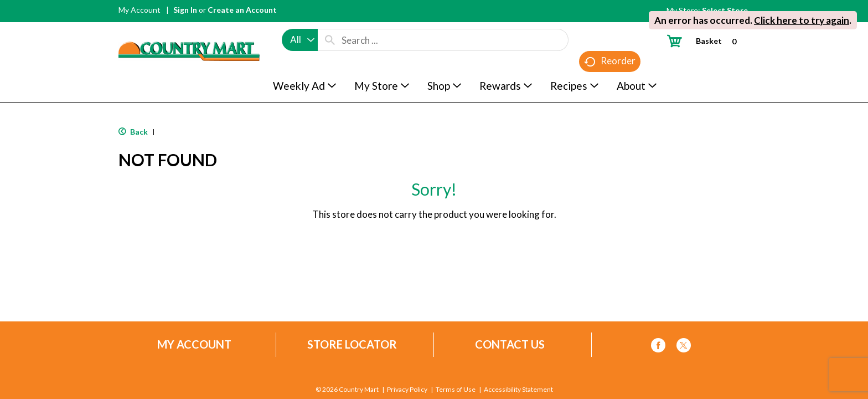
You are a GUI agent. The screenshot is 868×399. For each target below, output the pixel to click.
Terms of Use (456, 390)
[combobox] (300, 40)
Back (133, 132)
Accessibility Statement (518, 390)
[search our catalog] (330, 40)
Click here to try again (802, 20)
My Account (139, 10)
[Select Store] (726, 10)
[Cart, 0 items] (706, 41)
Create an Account (242, 10)
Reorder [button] (610, 61)
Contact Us (510, 344)
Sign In (185, 10)
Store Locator (352, 344)
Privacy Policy (407, 390)
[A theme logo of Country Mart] (189, 31)
